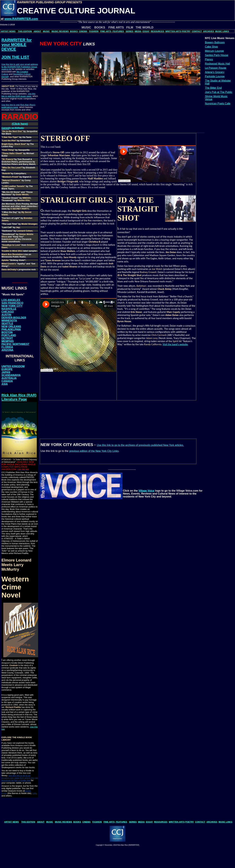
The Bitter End (213, 88)
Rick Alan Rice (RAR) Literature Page (19, 397)
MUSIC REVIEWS (60, 31)
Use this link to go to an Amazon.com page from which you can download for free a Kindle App (20, 778)
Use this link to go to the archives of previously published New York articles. (140, 445)
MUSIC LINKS (222, 31)
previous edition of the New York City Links (94, 451)
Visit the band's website (175, 344)
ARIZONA (7, 350)
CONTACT (197, 31)
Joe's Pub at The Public (219, 92)
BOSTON (7, 332)
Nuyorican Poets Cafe (218, 103)
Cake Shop (211, 47)
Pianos (209, 59)
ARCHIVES (208, 31)
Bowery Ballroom (215, 42)
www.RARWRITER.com (21, 19)
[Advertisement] (58, 113)
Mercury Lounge (214, 51)
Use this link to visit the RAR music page (18, 95)
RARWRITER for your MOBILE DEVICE (17, 45)
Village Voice (146, 491)
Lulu (34, 793)
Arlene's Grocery (215, 72)
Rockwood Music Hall (217, 64)
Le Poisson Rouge (216, 68)
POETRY (186, 31)
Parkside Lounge (215, 76)
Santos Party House (217, 55)
